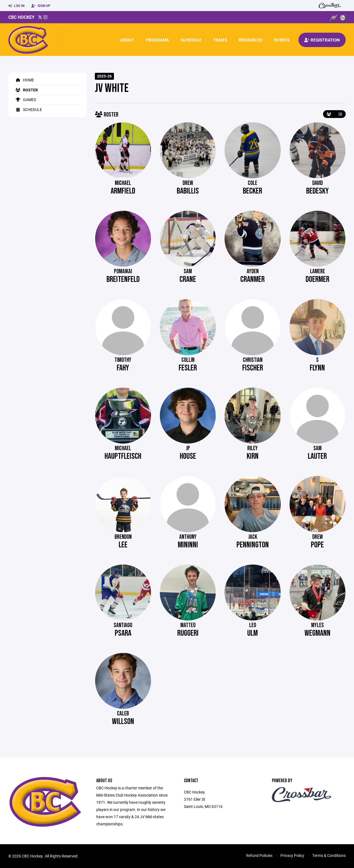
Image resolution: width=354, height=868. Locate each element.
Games (25, 100)
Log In (16, 6)
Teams (220, 40)
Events (282, 40)
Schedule (191, 40)
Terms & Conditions (329, 855)
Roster (26, 90)
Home (24, 80)
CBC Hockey (21, 17)
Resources (251, 40)
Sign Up (41, 6)
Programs (157, 40)
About (127, 40)
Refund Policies (259, 855)
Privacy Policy (292, 855)
